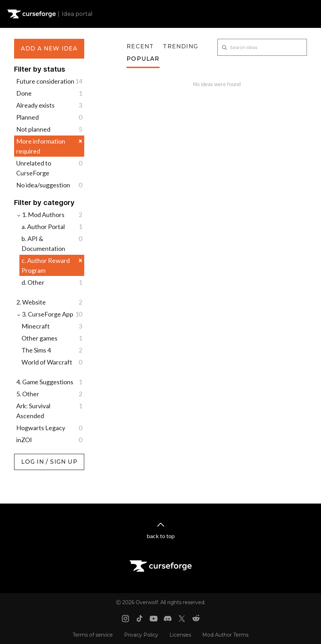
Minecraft (52, 326)
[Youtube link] (154, 619)
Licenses (180, 635)
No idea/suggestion (49, 185)
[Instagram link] (125, 619)
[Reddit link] (196, 619)
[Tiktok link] (140, 619)
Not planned (49, 129)
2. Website (49, 302)
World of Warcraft (52, 362)
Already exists (49, 105)
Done (49, 93)
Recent (140, 46)
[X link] (182, 619)
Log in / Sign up (32, 457)
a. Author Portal (52, 227)
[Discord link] (168, 619)
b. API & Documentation (52, 243)
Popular (143, 59)
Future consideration (49, 81)
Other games (52, 338)
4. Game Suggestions (49, 382)
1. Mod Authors (49, 215)
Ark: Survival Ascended (49, 410)
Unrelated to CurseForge (49, 167)
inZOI (49, 440)
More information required (49, 146)
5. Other (49, 394)
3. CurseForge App (49, 314)
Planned (49, 117)
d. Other (52, 282)
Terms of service (93, 635)
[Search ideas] (262, 47)
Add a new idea (49, 49)
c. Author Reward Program (52, 265)
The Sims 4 (52, 350)
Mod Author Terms (225, 635)
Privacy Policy (141, 635)
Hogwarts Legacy (49, 428)
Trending (180, 46)
